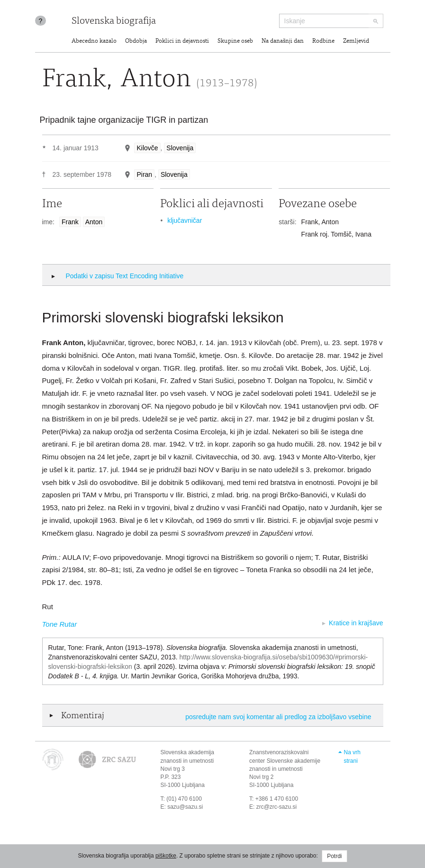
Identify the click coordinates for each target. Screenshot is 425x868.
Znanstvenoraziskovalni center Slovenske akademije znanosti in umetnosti (285, 760)
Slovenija (180, 148)
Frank (70, 222)
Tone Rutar (60, 624)
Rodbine (323, 41)
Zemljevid (356, 41)
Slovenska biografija (114, 22)
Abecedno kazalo (94, 41)
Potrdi (334, 856)
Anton (94, 222)
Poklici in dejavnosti (182, 41)
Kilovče (147, 148)
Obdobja (136, 41)
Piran (144, 174)
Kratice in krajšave (356, 623)
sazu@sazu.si (185, 807)
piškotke (166, 856)
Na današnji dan (283, 41)
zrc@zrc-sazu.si (277, 807)
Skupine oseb (235, 41)
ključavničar (185, 220)
